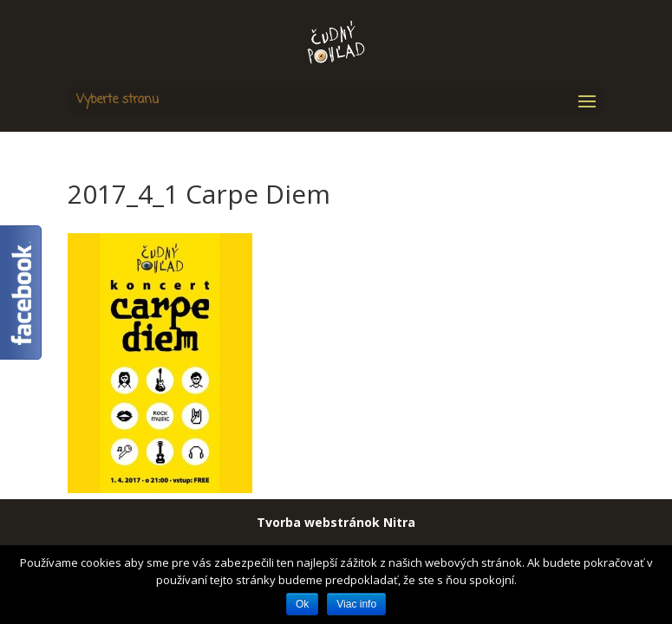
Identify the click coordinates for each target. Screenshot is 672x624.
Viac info (356, 604)
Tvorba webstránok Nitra (336, 522)
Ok (302, 604)
